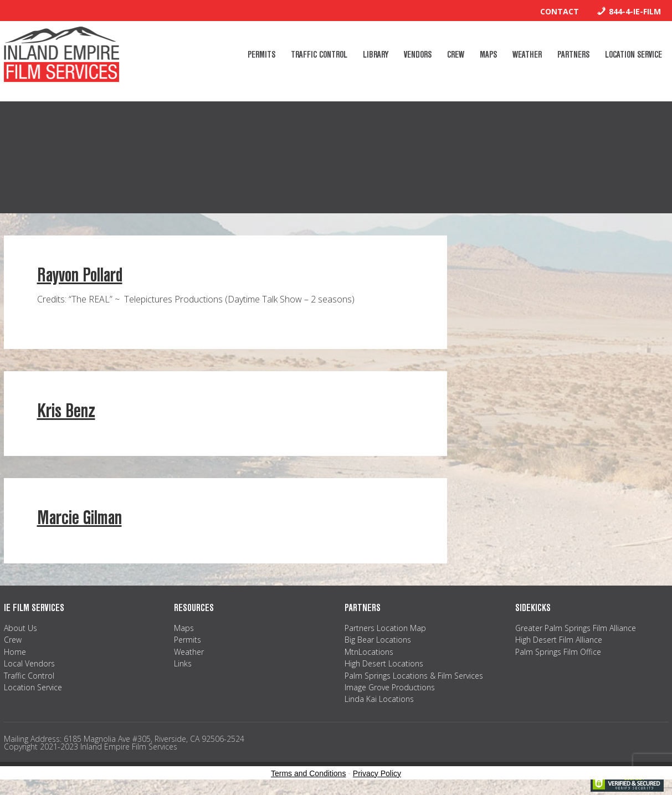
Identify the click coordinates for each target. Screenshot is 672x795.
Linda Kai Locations (379, 699)
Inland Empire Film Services (61, 54)
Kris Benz (66, 411)
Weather (189, 652)
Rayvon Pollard (80, 275)
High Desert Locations (384, 663)
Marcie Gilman (79, 518)
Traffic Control (29, 676)
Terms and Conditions (308, 773)
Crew (13, 640)
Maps (184, 628)
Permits (188, 640)
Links (183, 663)
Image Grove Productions (390, 687)
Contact (560, 11)
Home (15, 652)
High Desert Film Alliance (559, 640)
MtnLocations (369, 652)
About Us (20, 628)
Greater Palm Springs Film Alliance (576, 628)
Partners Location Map (385, 628)
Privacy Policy (377, 773)
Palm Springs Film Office (558, 652)
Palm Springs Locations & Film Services (414, 676)
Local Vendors (29, 663)
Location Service (33, 687)
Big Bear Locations (378, 640)
